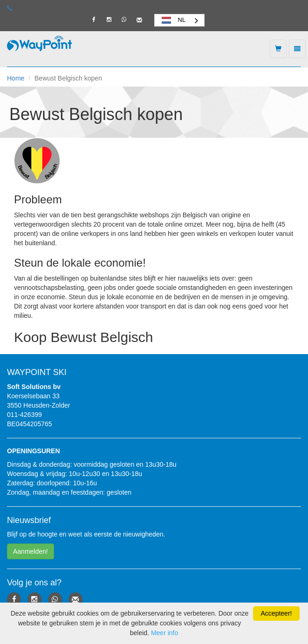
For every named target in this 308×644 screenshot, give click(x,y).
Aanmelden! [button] (31, 551)
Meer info (164, 633)
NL (173, 20)
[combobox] (180, 20)
